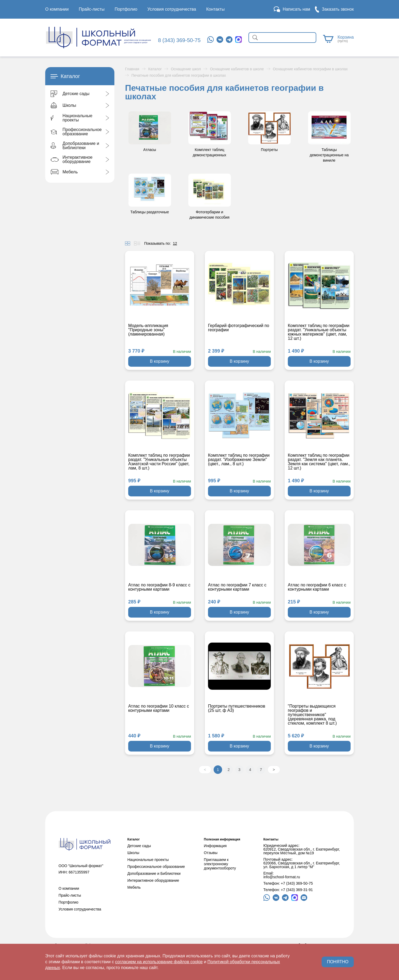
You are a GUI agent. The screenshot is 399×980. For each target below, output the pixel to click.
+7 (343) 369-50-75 (297, 883)
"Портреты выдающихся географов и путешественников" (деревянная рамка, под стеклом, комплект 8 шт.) (312, 715)
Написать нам (296, 9)
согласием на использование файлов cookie (159, 962)
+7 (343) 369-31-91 (297, 890)
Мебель (134, 887)
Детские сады (139, 846)
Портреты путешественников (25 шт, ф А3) (237, 708)
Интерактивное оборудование (153, 880)
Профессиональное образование (156, 867)
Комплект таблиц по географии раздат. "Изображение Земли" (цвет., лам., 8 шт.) (239, 460)
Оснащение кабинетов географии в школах (310, 69)
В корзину (159, 361)
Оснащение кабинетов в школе (237, 69)
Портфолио (126, 9)
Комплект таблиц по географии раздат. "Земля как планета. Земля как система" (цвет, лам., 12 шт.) (319, 462)
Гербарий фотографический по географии (239, 328)
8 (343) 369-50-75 (179, 40)
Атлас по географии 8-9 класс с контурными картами (159, 587)
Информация (215, 846)
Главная (132, 69)
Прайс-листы (92, 9)
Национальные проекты (148, 860)
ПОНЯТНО (338, 962)
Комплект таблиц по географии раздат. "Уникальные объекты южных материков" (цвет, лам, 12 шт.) (319, 332)
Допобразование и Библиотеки (154, 873)
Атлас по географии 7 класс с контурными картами (237, 587)
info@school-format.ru (282, 877)
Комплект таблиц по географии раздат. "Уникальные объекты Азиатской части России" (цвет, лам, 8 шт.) (159, 462)
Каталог (155, 69)
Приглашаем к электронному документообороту (220, 864)
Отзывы (211, 853)
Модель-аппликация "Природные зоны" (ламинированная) (148, 330)
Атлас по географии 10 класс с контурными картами (159, 708)
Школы (133, 853)
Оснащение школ (186, 69)
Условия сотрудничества (172, 9)
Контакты (215, 9)
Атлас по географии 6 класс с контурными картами (317, 587)
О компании (57, 9)
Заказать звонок (338, 9)
